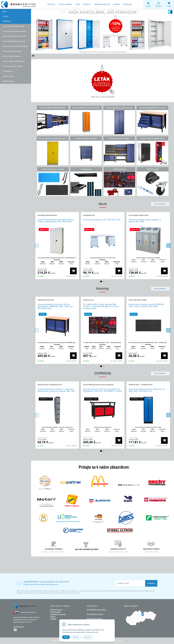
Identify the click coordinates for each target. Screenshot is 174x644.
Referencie (128, 4)
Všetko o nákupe (65, 4)
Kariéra (117, 4)
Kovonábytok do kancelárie (96, 610)
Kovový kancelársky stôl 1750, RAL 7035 (102, 220)
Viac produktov (160, 204)
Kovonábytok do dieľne (95, 614)
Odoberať (151, 583)
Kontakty (87, 4)
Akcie (5, 11)
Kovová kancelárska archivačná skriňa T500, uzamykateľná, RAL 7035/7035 (56, 221)
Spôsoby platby (56, 612)
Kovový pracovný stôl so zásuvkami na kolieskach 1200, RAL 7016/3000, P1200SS (103, 390)
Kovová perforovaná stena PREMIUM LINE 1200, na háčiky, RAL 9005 (146, 305)
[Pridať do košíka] (73, 271)
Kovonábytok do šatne (95, 619)
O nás (78, 4)
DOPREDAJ (7, 21)
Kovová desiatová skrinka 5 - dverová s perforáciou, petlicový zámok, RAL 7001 (56, 390)
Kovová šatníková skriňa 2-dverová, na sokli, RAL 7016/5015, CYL (147, 390)
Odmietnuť (87, 637)
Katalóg (53, 617)
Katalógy (51, 4)
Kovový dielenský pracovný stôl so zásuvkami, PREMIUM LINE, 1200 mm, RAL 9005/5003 (55, 306)
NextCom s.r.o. (118, 641)
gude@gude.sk (19, 627)
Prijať (66, 637)
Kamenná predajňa (102, 4)
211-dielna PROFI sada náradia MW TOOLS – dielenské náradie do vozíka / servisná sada (101, 306)
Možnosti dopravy (56, 610)
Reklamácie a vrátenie (58, 614)
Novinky (5, 16)
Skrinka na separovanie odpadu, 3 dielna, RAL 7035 (145, 221)
